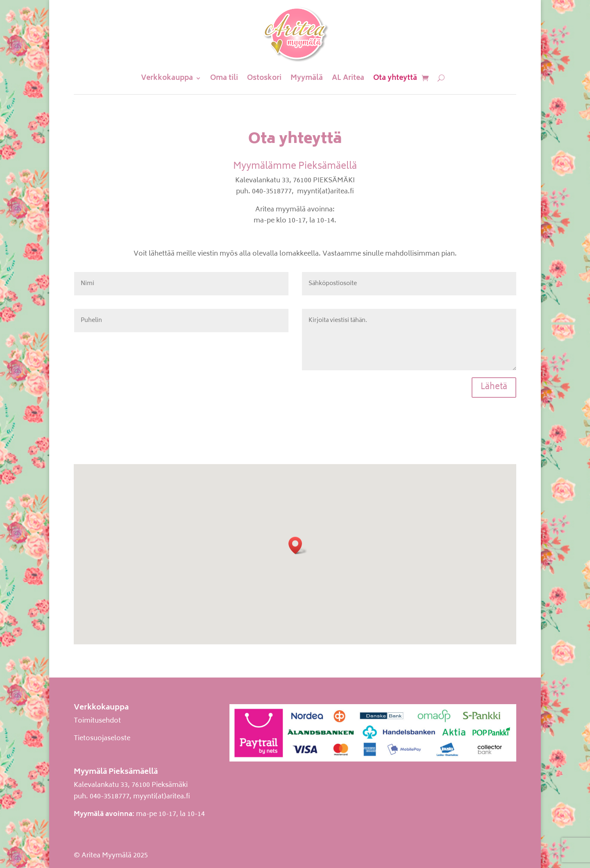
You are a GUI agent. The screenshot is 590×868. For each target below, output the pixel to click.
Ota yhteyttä (395, 78)
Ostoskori (264, 78)
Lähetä (494, 387)
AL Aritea (348, 78)
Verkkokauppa (167, 78)
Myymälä (307, 78)
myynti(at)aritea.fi (162, 797)
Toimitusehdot (97, 721)
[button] (298, 545)
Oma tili (224, 78)
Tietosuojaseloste (102, 739)
